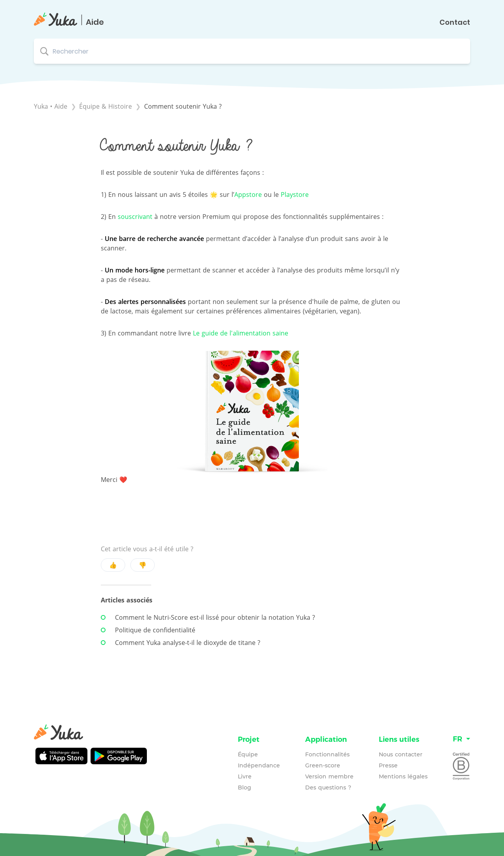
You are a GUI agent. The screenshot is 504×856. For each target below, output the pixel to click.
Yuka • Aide (51, 106)
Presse (388, 765)
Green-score (323, 765)
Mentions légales (403, 776)
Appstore (248, 195)
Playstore (295, 195)
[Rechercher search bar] (252, 51)
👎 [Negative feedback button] (143, 565)
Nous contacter (401, 754)
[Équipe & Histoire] (107, 106)
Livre (245, 776)
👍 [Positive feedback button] (113, 565)
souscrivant (135, 217)
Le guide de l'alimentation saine (241, 333)
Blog (245, 787)
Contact (455, 22)
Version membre (329, 776)
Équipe (248, 754)
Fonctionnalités (327, 754)
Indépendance (259, 765)
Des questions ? (328, 787)
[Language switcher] (461, 739)
